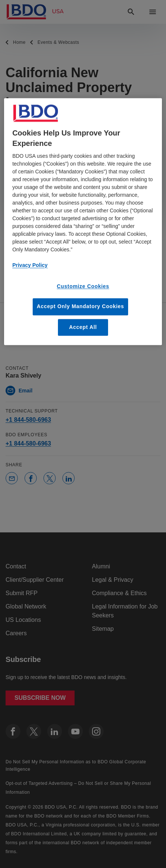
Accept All (83, 327)
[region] (83, 222)
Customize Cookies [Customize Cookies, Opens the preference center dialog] (83, 286)
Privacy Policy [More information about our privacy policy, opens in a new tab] (30, 265)
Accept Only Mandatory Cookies (80, 307)
